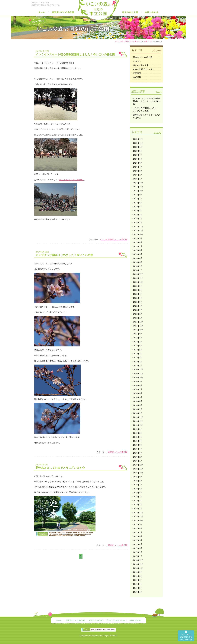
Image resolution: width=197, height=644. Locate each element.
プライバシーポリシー (115, 620)
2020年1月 (138, 413)
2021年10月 (138, 330)
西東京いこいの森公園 (118, 239)
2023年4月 (138, 258)
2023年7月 (138, 246)
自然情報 (137, 77)
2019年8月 (138, 433)
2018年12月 (138, 465)
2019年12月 (138, 417)
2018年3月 (138, 501)
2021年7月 (138, 342)
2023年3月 (138, 262)
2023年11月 (138, 230)
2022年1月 (138, 318)
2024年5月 (138, 207)
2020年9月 (138, 381)
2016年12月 (138, 560)
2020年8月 (138, 385)
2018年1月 (138, 509)
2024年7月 (138, 199)
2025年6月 (138, 159)
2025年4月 (138, 167)
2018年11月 (138, 469)
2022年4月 (138, 306)
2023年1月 (138, 270)
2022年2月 (138, 314)
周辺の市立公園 (95, 620)
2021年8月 (138, 338)
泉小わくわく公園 (141, 65)
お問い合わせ (135, 620)
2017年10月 (138, 520)
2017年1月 (138, 556)
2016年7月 (138, 580)
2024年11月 (138, 187)
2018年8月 (138, 481)
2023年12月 (138, 226)
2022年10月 (138, 282)
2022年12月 (138, 274)
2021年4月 (138, 354)
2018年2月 (138, 505)
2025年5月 (138, 163)
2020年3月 (138, 405)
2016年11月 (138, 564)
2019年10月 (138, 425)
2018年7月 (138, 485)
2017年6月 (138, 536)
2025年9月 (138, 151)
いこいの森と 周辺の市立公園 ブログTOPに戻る (186, 637)
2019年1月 (138, 461)
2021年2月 (138, 362)
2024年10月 (138, 191)
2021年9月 (138, 334)
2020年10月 (138, 377)
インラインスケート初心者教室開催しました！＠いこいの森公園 (81, 53)
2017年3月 (138, 548)
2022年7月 (138, 294)
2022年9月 (138, 286)
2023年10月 (138, 234)
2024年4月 (138, 211)
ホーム (59, 620)
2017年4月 (138, 544)
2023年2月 (138, 266)
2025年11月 (138, 143)
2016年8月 (138, 576)
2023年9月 (138, 238)
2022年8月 (138, 290)
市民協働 (137, 73)
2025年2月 (138, 175)
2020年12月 (138, 369)
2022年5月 (138, 302)
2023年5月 (138, 254)
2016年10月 (138, 568)
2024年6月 (138, 203)
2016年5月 (138, 588)
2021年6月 (138, 346)
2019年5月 (138, 445)
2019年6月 (138, 441)
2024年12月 (138, 183)
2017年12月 (138, 512)
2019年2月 (138, 457)
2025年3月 (138, 171)
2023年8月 (138, 242)
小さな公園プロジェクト (144, 69)
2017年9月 (138, 524)
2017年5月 (138, 540)
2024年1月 (138, 222)
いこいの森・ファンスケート (72, 180)
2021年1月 (138, 365)
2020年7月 (138, 389)
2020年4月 (138, 401)
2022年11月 (138, 278)
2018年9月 (138, 477)
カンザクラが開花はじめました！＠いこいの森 (81, 253)
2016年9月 (138, 572)
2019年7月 (138, 437)
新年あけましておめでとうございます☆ (81, 466)
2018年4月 (138, 497)
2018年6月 (138, 489)
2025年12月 (138, 139)
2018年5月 (138, 493)
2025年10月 (138, 147)
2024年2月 (138, 219)
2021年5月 (138, 350)
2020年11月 (138, 373)
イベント (104, 239)
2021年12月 (138, 322)
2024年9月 (138, 195)
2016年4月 (138, 592)
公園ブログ (148, 41)
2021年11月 (138, 326)
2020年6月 (138, 393)
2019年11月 (138, 421)
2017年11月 (138, 516)
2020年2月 (138, 409)
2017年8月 (138, 528)
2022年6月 (138, 298)
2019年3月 (138, 453)
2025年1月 (138, 179)
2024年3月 (138, 215)
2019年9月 (138, 429)
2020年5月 (138, 397)
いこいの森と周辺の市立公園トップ (128, 41)
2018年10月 (138, 473)
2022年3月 (138, 310)
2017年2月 (138, 552)
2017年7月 (138, 532)
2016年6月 (138, 584)
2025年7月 (138, 155)
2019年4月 (138, 449)
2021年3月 (138, 358)
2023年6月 (138, 250)
